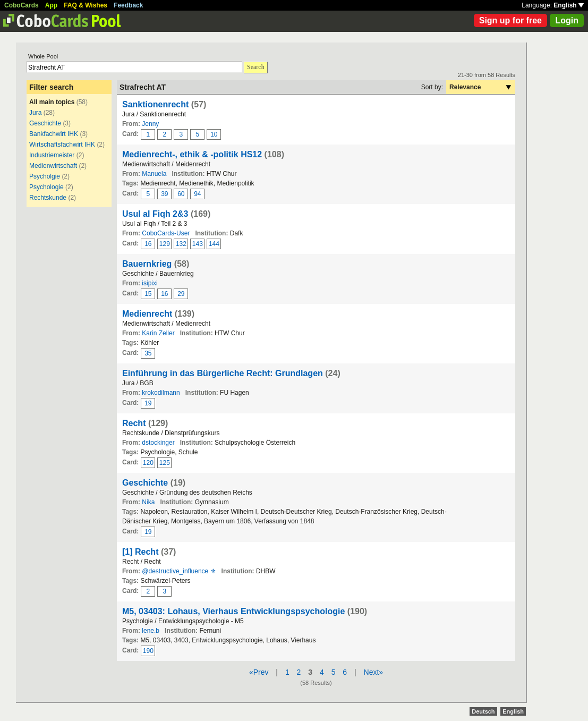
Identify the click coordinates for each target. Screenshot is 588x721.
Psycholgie (45, 176)
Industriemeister (52, 155)
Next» (374, 672)
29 (181, 294)
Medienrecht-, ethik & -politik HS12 (192, 154)
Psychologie (46, 187)
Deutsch (483, 711)
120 (148, 463)
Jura (35, 113)
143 (198, 244)
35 (148, 353)
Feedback (128, 5)
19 (148, 403)
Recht (134, 423)
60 (181, 194)
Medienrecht (147, 314)
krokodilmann (161, 393)
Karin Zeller (158, 333)
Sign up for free (510, 20)
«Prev (259, 672)
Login (567, 20)
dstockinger (158, 443)
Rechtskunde (48, 198)
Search (256, 67)
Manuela (154, 174)
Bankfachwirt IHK (54, 134)
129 (165, 244)
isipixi (150, 283)
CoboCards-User (166, 233)
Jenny (150, 124)
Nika (148, 502)
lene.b (151, 631)
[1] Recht (140, 552)
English (569, 5)
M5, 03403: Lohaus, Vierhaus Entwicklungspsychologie (233, 611)
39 (164, 194)
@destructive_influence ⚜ (179, 571)
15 (148, 294)
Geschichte (45, 123)
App (51, 5)
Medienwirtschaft (53, 166)
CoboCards (22, 5)
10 (214, 134)
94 (197, 194)
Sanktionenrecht (155, 104)
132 (181, 244)
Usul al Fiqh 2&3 (155, 214)
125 (165, 463)
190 (148, 651)
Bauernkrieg (147, 264)
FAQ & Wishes (86, 5)
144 (214, 244)
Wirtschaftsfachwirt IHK (62, 145)
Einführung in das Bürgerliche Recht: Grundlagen (223, 373)
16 (148, 244)
